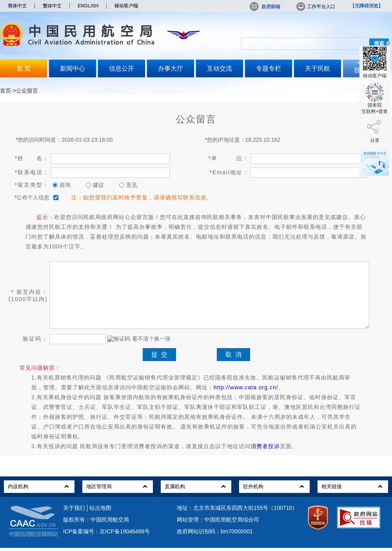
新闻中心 (73, 68)
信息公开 (122, 68)
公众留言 (27, 91)
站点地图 (100, 508)
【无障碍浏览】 (367, 6)
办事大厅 (171, 68)
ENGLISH (88, 6)
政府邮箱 (265, 7)
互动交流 (220, 68)
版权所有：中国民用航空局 (96, 520)
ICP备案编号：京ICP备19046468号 (106, 531)
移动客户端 (126, 6)
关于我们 (74, 508)
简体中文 (17, 6)
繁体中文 (52, 6)
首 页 (24, 68)
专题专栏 (269, 68)
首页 (5, 91)
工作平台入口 (315, 7)
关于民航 (318, 68)
